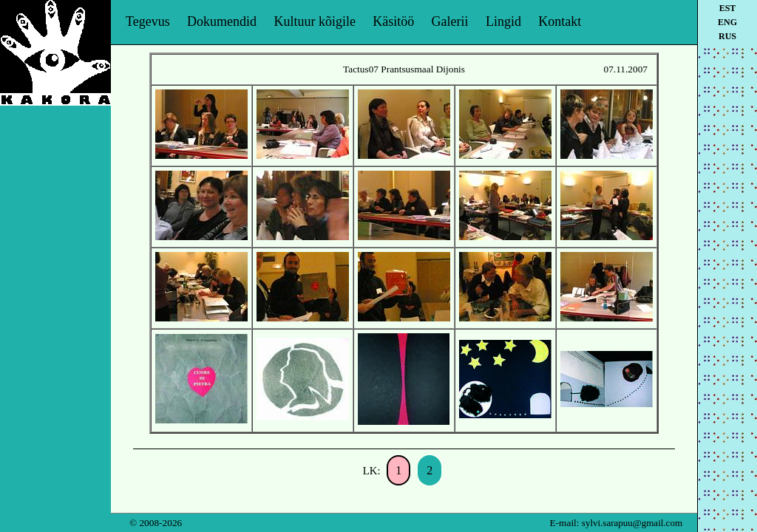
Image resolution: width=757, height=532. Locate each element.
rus (727, 36)
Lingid (503, 21)
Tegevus (148, 21)
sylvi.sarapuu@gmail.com (632, 523)
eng (727, 22)
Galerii (450, 21)
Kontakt (560, 21)
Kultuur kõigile (315, 21)
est (728, 8)
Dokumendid (222, 21)
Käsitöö (393, 21)
